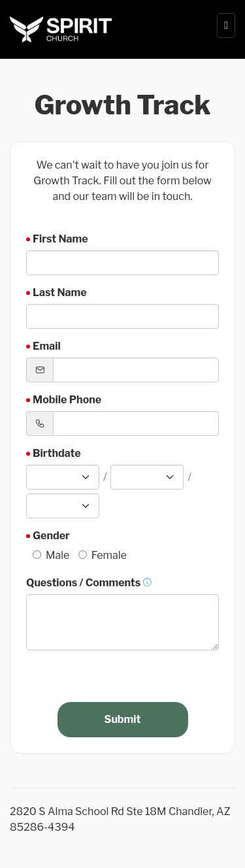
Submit (123, 719)
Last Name (60, 292)
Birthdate (57, 453)
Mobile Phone (67, 400)
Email (47, 346)
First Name (60, 239)
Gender (51, 536)
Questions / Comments (89, 583)
